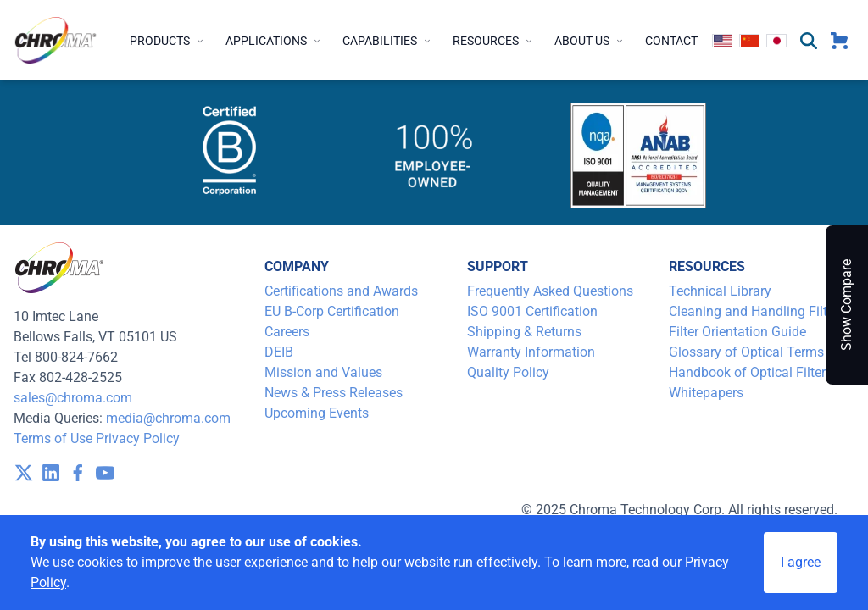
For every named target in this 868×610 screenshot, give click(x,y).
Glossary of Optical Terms (746, 352)
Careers (287, 332)
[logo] (56, 40)
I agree (801, 562)
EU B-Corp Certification (332, 311)
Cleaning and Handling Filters (757, 311)
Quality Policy (508, 372)
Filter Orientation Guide (737, 332)
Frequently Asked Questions (550, 291)
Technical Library (720, 291)
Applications (274, 41)
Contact (671, 41)
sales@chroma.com (73, 398)
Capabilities (387, 41)
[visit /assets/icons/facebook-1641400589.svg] (78, 473)
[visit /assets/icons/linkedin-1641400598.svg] (51, 473)
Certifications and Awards (341, 291)
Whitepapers (706, 393)
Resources (493, 41)
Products (167, 41)
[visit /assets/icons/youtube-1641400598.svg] (105, 473)
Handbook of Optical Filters (751, 372)
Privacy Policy (138, 438)
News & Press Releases (334, 393)
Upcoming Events (317, 413)
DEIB (279, 352)
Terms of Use (53, 438)
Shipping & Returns (524, 332)
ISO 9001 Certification (532, 311)
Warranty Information (531, 352)
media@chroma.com (168, 418)
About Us (590, 41)
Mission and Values (323, 372)
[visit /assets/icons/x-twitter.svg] (24, 473)
